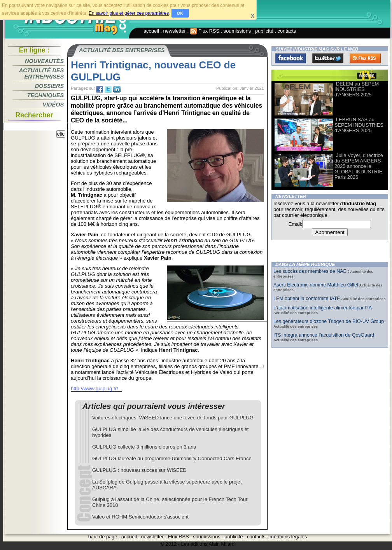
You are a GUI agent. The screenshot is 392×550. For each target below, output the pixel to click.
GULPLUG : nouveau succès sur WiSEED (139, 470)
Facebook (290, 58)
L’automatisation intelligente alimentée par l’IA (323, 308)
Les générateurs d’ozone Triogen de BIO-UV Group (329, 321)
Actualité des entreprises (41, 73)
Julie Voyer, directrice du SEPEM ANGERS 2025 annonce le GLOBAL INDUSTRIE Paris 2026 (359, 166)
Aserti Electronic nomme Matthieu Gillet (316, 285)
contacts (287, 31)
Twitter (328, 58)
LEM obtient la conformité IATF (307, 299)
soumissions (237, 31)
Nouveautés (44, 61)
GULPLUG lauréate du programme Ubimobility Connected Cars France (172, 458)
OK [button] (180, 13)
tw (108, 89)
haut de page (103, 537)
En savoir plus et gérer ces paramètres (129, 13)
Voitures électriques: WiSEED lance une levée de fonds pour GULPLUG (173, 418)
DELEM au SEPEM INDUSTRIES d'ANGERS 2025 (357, 89)
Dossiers (49, 86)
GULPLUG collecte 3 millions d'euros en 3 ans (144, 447)
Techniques (45, 95)
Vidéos (53, 105)
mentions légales (288, 537)
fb (100, 89)
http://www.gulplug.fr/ (94, 388)
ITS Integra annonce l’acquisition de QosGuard (324, 335)
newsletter (175, 31)
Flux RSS (205, 31)
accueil (151, 31)
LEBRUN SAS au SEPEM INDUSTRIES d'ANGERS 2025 (359, 125)
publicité (264, 31)
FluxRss (365, 58)
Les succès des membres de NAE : (311, 271)
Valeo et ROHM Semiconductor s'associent (140, 517)
